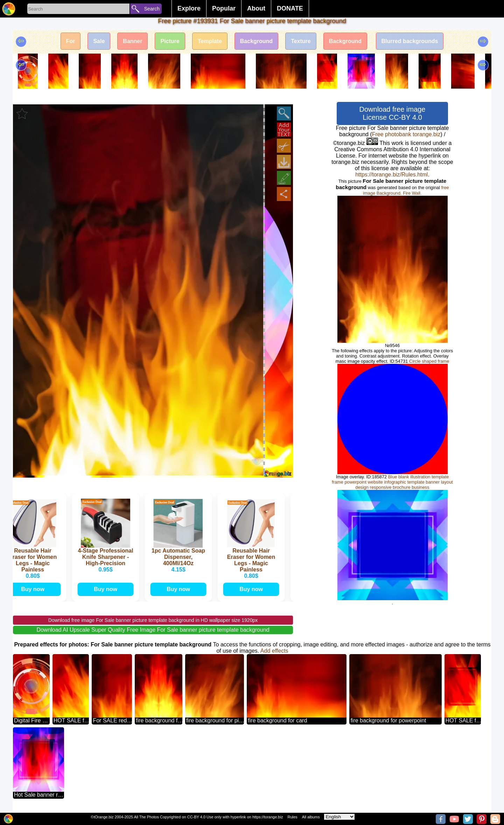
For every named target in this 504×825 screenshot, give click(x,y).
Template (210, 41)
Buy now (35, 589)
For (71, 41)
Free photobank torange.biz (406, 134)
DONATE (290, 8)
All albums (311, 817)
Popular (224, 8)
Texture (301, 41)
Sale (99, 41)
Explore (189, 8)
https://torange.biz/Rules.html (391, 175)
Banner (132, 41)
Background (256, 41)
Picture (170, 41)
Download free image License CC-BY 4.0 (393, 113)
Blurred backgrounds (410, 41)
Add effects (274, 651)
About (256, 8)
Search (152, 9)
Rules (292, 817)
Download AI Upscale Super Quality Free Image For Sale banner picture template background (153, 630)
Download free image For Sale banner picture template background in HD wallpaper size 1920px (153, 620)
